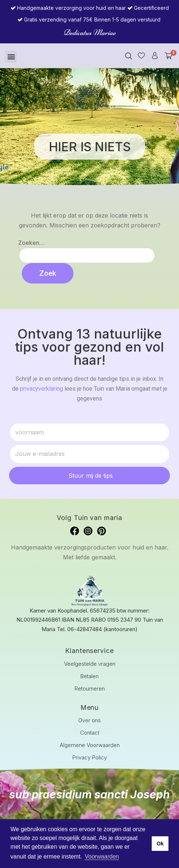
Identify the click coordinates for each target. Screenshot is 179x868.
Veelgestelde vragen (90, 664)
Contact (90, 733)
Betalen (89, 676)
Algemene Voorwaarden (90, 745)
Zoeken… (31, 243)
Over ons (89, 720)
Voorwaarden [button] (102, 857)
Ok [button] (160, 844)
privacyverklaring (41, 389)
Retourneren (90, 689)
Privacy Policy (90, 757)
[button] (11, 57)
